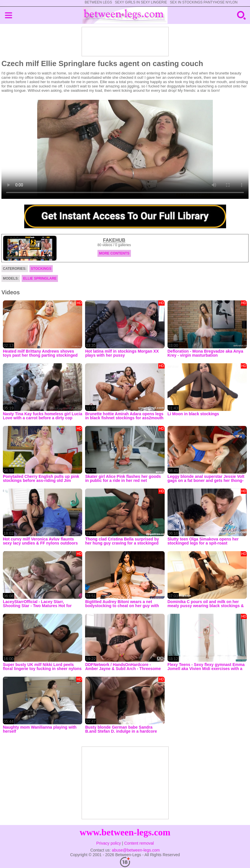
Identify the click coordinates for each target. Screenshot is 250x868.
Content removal (139, 843)
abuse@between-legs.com (136, 850)
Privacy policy (109, 843)
